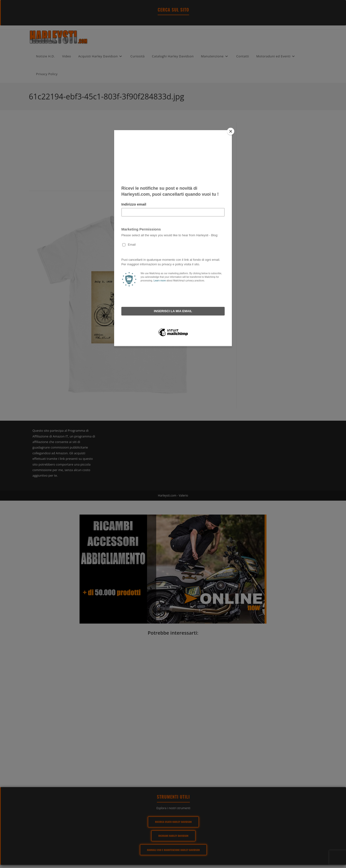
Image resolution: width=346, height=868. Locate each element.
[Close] (231, 131)
